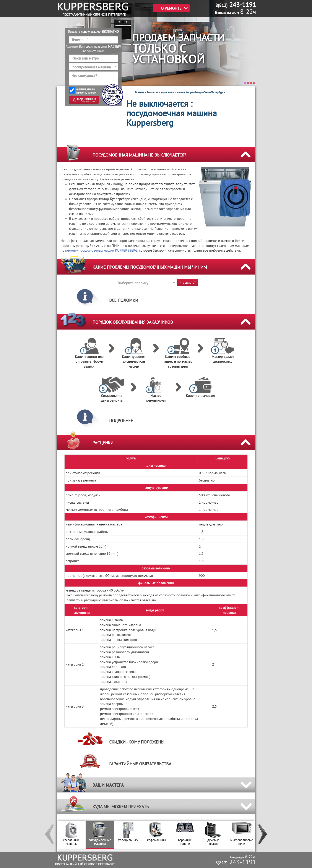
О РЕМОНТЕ (171, 8)
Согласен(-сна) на (86, 91)
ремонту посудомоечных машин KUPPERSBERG (101, 250)
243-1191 (236, 862)
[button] (50, 835)
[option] (71, 835)
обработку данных (86, 93)
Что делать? (188, 283)
